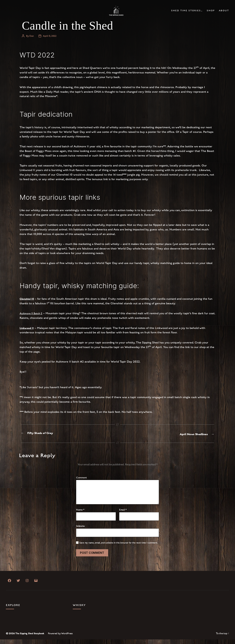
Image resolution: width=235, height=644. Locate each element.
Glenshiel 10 (28, 303)
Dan (32, 41)
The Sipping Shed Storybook (31, 638)
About (224, 13)
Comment (81, 482)
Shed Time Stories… (187, 13)
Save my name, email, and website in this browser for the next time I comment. (118, 547)
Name (80, 514)
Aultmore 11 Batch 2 (32, 318)
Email (123, 514)
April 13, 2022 (50, 41)
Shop (211, 13)
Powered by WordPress (63, 638)
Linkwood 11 (27, 333)
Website (80, 530)
